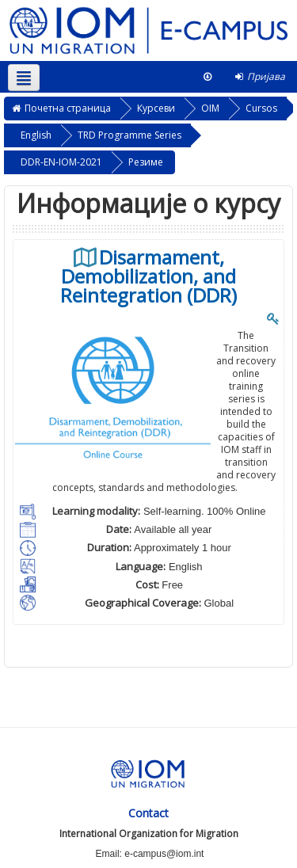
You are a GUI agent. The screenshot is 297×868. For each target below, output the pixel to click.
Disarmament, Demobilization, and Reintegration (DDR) (148, 276)
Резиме (146, 162)
